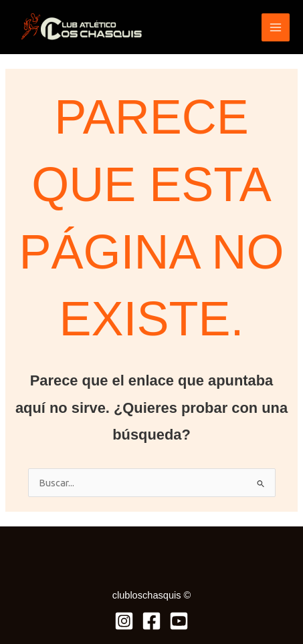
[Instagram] (124, 621)
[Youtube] (179, 621)
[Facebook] (151, 621)
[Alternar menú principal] (276, 27)
